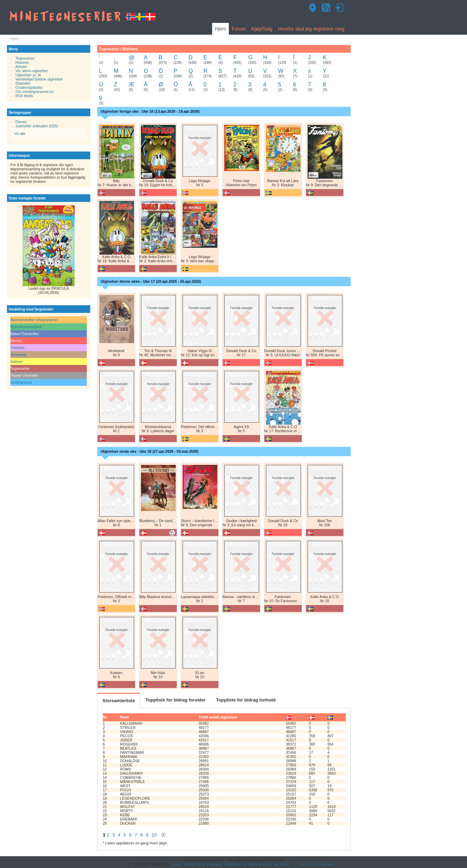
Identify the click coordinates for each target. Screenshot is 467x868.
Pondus (265, 864)
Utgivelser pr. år (28, 75)
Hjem (221, 29)
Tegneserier (25, 58)
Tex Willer (281, 864)
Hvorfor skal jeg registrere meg (311, 29)
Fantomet (215, 864)
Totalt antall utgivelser (218, 717)
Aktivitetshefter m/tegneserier (34, 320)
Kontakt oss (323, 864)
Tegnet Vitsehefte (24, 375)
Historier (22, 62)
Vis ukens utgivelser (32, 71)
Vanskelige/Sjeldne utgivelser (39, 79)
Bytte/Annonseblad (26, 327)
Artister (21, 67)
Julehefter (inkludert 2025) (37, 126)
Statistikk (23, 83)
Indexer (16, 361)
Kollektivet (233, 864)
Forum (239, 29)
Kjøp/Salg (262, 29)
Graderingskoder (29, 87)
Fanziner (18, 348)
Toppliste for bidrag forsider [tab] (176, 700)
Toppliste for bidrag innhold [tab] (246, 700)
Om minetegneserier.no (35, 92)
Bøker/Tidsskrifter (25, 334)
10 (154, 835)
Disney (21, 122)
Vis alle (20, 134)
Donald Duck (194, 864)
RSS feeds (24, 96)
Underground (21, 382)
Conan (177, 864)
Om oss (306, 864)
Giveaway (18, 355)
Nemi (253, 864)
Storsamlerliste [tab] (119, 701)
